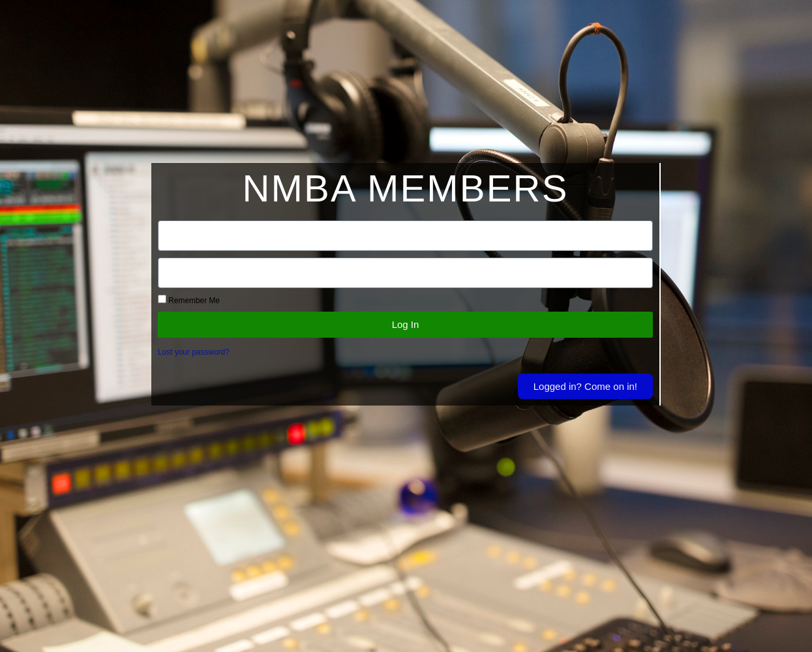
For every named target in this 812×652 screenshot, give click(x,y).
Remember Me (189, 300)
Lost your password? (194, 352)
